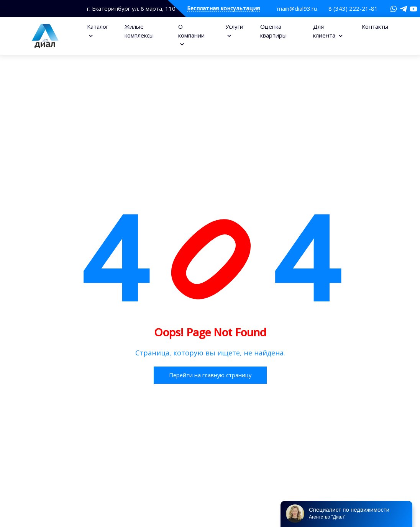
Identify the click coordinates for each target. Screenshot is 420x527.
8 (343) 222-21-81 (353, 8)
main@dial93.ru (297, 8)
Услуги (234, 26)
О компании (191, 31)
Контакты (375, 26)
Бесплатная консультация (223, 9)
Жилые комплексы (139, 31)
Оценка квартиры (273, 31)
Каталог (98, 26)
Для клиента (325, 31)
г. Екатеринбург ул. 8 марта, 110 (131, 9)
